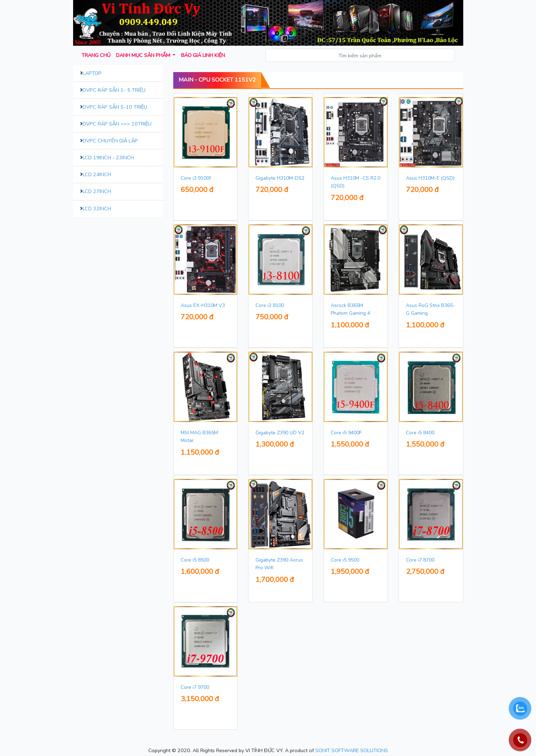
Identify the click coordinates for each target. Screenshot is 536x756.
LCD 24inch (97, 174)
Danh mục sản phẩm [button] (144, 55)
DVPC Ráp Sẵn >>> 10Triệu (117, 124)
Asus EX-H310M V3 (203, 305)
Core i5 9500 (345, 560)
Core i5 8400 (420, 433)
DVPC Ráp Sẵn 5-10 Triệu (115, 107)
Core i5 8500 (195, 560)
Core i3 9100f (196, 178)
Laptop (92, 73)
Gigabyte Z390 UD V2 (280, 433)
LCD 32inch (97, 209)
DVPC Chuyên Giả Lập (110, 141)
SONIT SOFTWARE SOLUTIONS (352, 750)
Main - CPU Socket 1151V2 (217, 80)
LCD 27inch (97, 191)
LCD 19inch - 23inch (108, 158)
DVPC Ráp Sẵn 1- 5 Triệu (114, 90)
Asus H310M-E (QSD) (430, 178)
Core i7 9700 (195, 687)
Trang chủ (96, 55)
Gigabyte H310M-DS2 (280, 178)
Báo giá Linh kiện (203, 55)
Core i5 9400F (346, 433)
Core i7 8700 (420, 560)
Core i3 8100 (270, 305)
